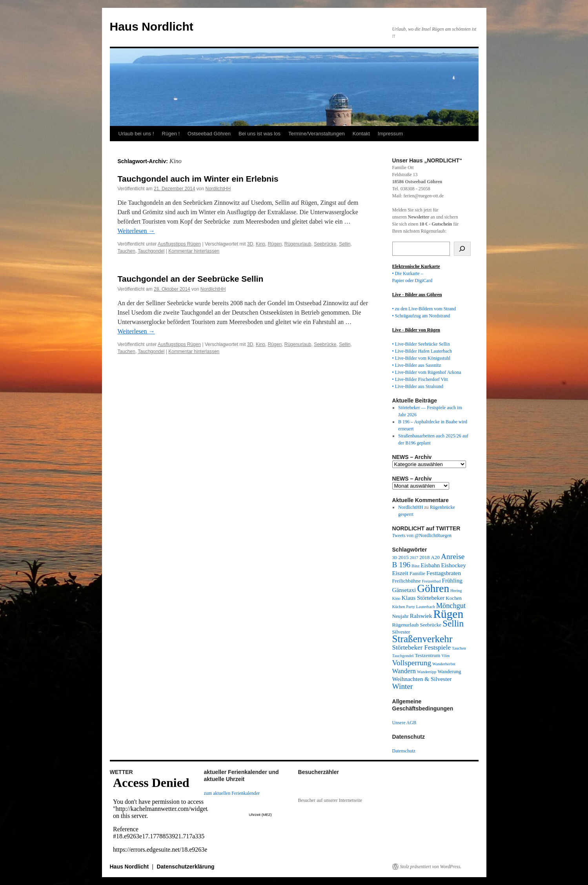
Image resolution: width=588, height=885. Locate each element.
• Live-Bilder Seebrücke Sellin (421, 344)
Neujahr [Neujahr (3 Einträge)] (400, 616)
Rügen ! (171, 134)
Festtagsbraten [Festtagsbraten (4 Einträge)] (444, 573)
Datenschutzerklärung (185, 867)
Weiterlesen (136, 231)
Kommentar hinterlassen (194, 251)
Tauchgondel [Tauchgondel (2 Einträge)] (403, 656)
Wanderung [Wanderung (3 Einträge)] (449, 671)
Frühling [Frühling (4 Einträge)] (452, 580)
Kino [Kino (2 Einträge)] (396, 598)
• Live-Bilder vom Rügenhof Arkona (427, 372)
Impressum (390, 134)
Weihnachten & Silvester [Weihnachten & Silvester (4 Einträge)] (422, 679)
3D (250, 244)
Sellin (345, 244)
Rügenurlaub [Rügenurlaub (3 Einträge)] (406, 625)
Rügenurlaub (298, 244)
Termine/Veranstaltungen (317, 134)
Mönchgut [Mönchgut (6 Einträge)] (451, 606)
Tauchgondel (151, 251)
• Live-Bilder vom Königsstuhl (421, 358)
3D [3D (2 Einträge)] (395, 558)
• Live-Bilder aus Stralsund (418, 386)
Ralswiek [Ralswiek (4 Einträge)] (421, 616)
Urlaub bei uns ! (136, 134)
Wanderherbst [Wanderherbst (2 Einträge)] (444, 664)
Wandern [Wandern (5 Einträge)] (404, 671)
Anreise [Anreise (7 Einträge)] (453, 556)
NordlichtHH (218, 189)
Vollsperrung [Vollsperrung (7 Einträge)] (412, 663)
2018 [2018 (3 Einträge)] (424, 557)
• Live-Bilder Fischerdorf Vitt (420, 379)
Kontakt (361, 134)
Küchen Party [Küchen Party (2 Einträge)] (404, 607)
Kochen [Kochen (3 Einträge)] (454, 598)
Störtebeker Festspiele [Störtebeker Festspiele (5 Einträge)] (422, 647)
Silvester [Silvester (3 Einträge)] (401, 632)
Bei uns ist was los (259, 134)
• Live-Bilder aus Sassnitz (417, 365)
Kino (260, 244)
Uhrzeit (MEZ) (260, 815)
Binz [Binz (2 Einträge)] (415, 566)
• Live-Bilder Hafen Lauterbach (422, 351)
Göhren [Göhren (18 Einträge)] (433, 588)
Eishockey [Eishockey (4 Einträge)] (453, 565)
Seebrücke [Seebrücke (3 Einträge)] (431, 625)
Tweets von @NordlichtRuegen (422, 535)
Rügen (275, 244)
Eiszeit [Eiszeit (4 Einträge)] (400, 573)
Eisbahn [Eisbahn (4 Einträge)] (430, 565)
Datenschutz (404, 751)
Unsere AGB (404, 723)
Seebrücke (325, 244)
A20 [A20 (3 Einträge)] (435, 557)
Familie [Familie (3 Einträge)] (417, 573)
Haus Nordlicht (152, 26)
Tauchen (127, 251)
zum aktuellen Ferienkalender (232, 793)
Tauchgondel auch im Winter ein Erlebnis (198, 179)
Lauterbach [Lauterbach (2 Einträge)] (426, 607)
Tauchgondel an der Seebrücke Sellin (191, 279)
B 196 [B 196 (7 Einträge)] (401, 565)
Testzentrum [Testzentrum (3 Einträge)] (427, 655)
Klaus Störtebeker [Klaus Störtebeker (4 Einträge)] (423, 598)
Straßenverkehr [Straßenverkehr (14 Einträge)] (422, 639)
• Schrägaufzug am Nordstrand (421, 316)
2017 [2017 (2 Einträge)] (414, 558)
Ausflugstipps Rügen (179, 244)
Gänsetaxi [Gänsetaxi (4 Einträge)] (404, 590)
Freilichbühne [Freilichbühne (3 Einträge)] (407, 581)
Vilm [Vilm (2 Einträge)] (445, 656)
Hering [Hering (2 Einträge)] (456, 591)
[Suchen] (462, 249)
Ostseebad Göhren (209, 134)
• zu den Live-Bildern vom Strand (424, 309)
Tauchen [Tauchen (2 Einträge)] (459, 648)
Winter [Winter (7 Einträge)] (403, 686)
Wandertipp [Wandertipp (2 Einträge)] (427, 672)
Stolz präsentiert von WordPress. (431, 867)
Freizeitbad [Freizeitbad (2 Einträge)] (431, 581)
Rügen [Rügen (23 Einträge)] (448, 614)
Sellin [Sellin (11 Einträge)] (453, 623)
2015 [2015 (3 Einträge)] (404, 557)
